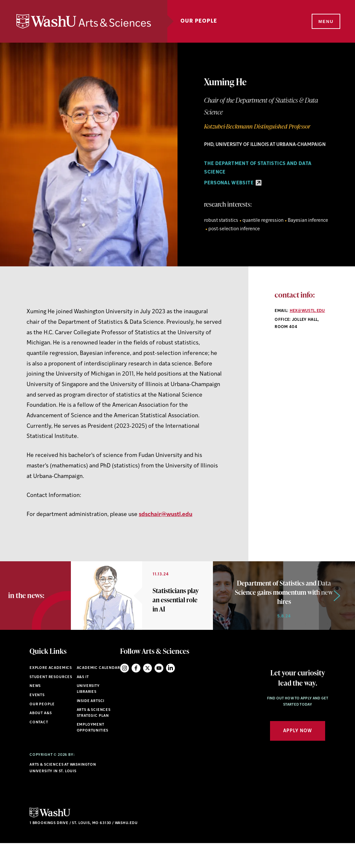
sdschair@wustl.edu (166, 515)
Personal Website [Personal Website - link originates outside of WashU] (233, 183)
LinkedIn (170, 693)
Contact (39, 747)
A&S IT (83, 702)
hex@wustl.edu (307, 311)
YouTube (159, 693)
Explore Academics (51, 693)
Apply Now (298, 756)
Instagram (125, 693)
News (35, 711)
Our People (199, 21)
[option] (142, 608)
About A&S (41, 738)
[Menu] (325, 22)
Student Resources (51, 702)
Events (37, 720)
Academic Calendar (98, 693)
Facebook (136, 693)
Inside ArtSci (91, 726)
